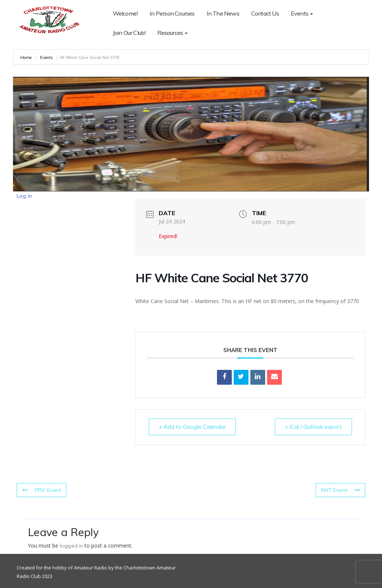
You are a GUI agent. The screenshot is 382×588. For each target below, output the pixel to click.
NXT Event (341, 490)
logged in (71, 546)
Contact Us (265, 13)
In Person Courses (172, 13)
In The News (223, 13)
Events (302, 13)
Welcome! (125, 13)
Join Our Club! (341, 13)
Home (27, 58)
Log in (24, 196)
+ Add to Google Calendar (193, 427)
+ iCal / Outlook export (313, 427)
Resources (128, 33)
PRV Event (41, 490)
